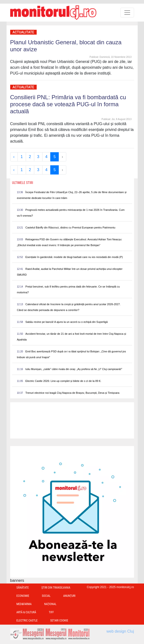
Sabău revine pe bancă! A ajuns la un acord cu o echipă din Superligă (67, 322)
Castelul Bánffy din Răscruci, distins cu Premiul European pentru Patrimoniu (70, 227)
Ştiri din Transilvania (56, 588)
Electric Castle (27, 621)
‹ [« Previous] (14, 157)
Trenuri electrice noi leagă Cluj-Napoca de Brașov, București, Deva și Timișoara (72, 393)
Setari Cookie (59, 621)
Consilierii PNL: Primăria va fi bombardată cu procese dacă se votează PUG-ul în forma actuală (68, 104)
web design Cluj (120, 631)
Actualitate (23, 32)
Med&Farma (24, 604)
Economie (23, 596)
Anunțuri (69, 596)
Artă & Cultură (26, 612)
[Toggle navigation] (127, 13)
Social (46, 596)
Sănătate (23, 588)
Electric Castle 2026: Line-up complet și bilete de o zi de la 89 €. (63, 381)
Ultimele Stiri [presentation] (23, 183)
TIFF (51, 612)
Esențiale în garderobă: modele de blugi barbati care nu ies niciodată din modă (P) (74, 257)
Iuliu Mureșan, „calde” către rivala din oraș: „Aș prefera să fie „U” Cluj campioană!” (74, 369)
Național (50, 604)
